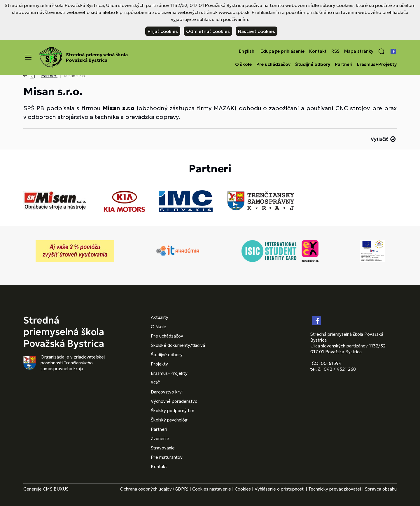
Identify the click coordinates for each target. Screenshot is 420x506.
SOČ (155, 383)
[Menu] (28, 57)
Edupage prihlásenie (282, 51)
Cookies (243, 489)
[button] (381, 51)
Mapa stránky (359, 51)
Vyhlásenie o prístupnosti (280, 489)
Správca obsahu (381, 489)
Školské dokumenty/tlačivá (178, 345)
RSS (335, 51)
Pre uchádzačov (273, 64)
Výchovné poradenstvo (174, 401)
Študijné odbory (313, 64)
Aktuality (160, 317)
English (247, 51)
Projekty (159, 364)
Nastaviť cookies (257, 31)
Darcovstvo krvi (167, 392)
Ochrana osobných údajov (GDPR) (154, 489)
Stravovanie (163, 448)
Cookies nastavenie (212, 489)
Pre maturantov (167, 457)
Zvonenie (160, 439)
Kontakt (318, 51)
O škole (243, 64)
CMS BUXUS (56, 489)
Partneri (344, 64)
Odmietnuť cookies (208, 31)
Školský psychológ (169, 420)
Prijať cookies (163, 31)
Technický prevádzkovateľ (335, 489)
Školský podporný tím (173, 411)
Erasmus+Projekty (377, 64)
